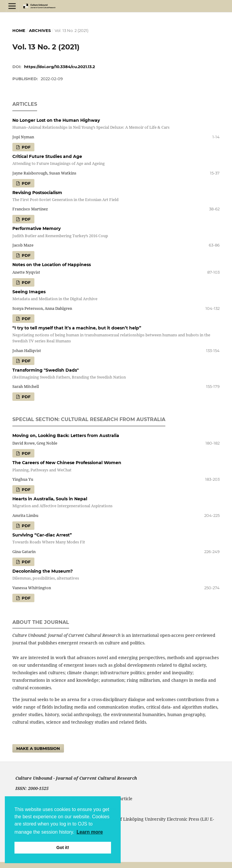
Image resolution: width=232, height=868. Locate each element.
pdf (25, 147)
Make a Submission (38, 748)
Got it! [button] (63, 848)
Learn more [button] (90, 832)
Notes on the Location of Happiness (52, 265)
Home (19, 30)
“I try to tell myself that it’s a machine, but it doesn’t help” (116, 335)
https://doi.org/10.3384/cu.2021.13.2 (60, 67)
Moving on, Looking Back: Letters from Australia (66, 436)
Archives (40, 30)
